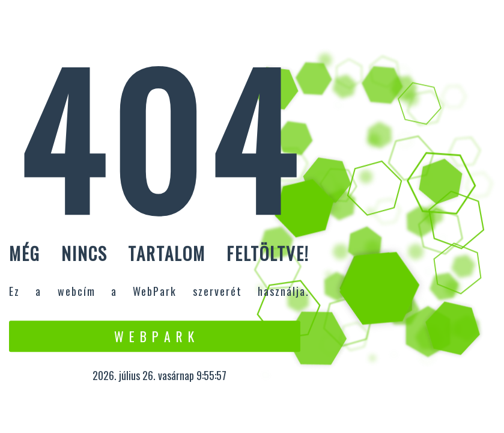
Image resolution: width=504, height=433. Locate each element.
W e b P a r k (155, 336)
